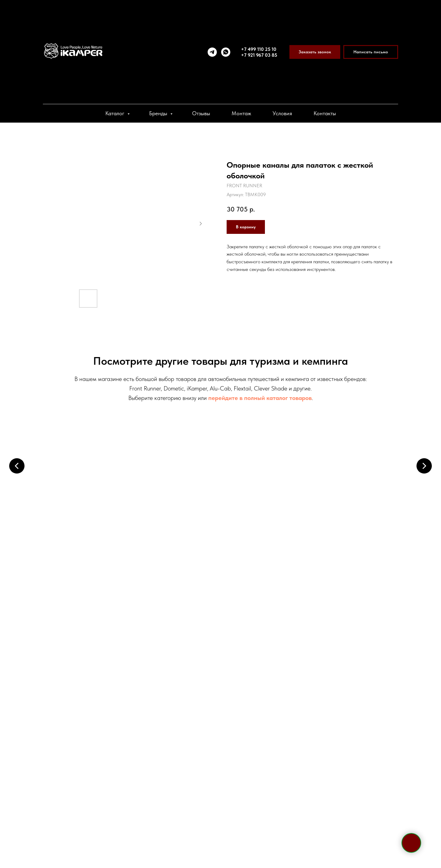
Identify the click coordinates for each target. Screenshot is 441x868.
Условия (282, 113)
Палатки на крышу (83, 495)
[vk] (111, 787)
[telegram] (212, 52)
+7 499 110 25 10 (259, 49)
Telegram (86, 723)
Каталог (116, 113)
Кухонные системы (175, 583)
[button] (315, 52)
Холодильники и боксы (358, 495)
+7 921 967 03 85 (259, 55)
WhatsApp (119, 723)
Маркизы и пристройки (175, 495)
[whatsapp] (226, 52)
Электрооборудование (83, 583)
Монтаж (241, 113)
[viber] (100, 787)
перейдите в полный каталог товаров (260, 398)
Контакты (325, 113)
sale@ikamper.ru (106, 736)
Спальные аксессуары (267, 583)
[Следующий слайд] (424, 465)
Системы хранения (358, 583)
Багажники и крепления (267, 495)
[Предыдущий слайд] (17, 465)
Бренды (159, 113)
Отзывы (201, 113)
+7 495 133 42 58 (111, 694)
